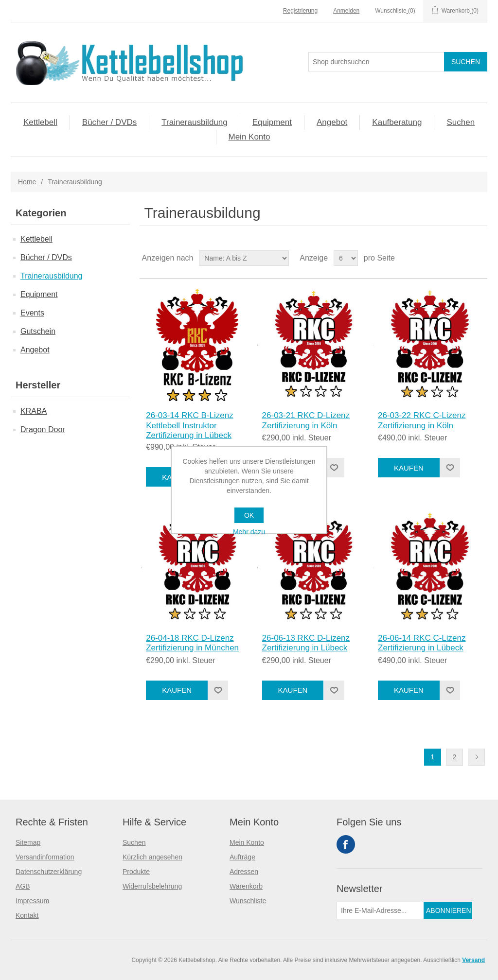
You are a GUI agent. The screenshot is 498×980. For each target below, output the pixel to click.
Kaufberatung (397, 122)
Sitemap (28, 842)
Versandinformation (45, 857)
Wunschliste (248, 901)
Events (32, 313)
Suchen (461, 122)
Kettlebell (40, 122)
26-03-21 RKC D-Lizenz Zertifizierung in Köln (306, 420)
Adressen (244, 872)
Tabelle (462, 258)
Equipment (272, 122)
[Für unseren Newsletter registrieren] (380, 910)
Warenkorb (246, 886)
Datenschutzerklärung (49, 872)
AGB (23, 886)
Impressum (32, 901)
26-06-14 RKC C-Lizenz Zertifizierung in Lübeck (422, 643)
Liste (479, 258)
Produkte (136, 872)
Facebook (346, 844)
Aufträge (242, 857)
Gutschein (38, 331)
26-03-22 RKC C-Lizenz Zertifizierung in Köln (422, 420)
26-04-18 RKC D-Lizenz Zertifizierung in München (192, 643)
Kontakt (27, 915)
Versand (473, 960)
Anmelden (346, 11)
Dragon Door (43, 429)
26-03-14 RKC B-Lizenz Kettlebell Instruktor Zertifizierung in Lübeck (190, 425)
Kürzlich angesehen (152, 857)
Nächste (476, 757)
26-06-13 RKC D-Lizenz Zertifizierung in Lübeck (306, 643)
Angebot (332, 122)
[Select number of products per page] (346, 258)
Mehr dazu (249, 532)
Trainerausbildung (194, 122)
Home (27, 182)
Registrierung (300, 11)
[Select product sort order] (244, 258)
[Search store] (376, 62)
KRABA (34, 411)
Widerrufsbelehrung (152, 886)
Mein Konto (249, 137)
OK (249, 515)
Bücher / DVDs (109, 122)
